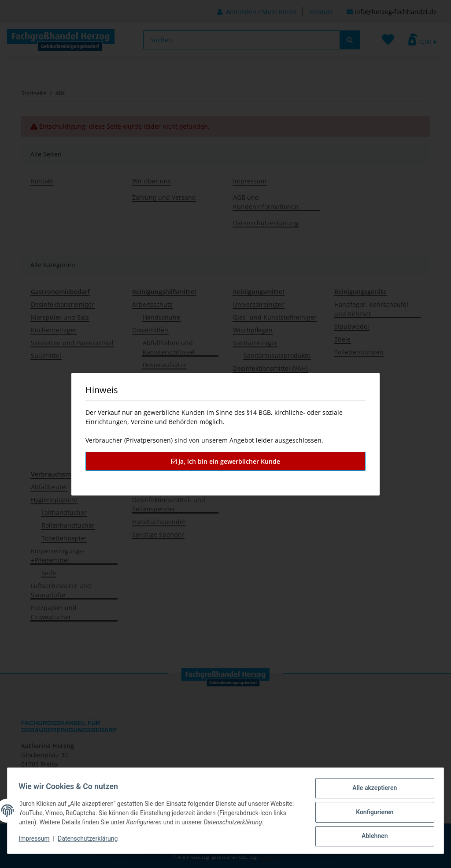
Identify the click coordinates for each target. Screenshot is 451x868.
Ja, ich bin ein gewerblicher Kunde (226, 461)
